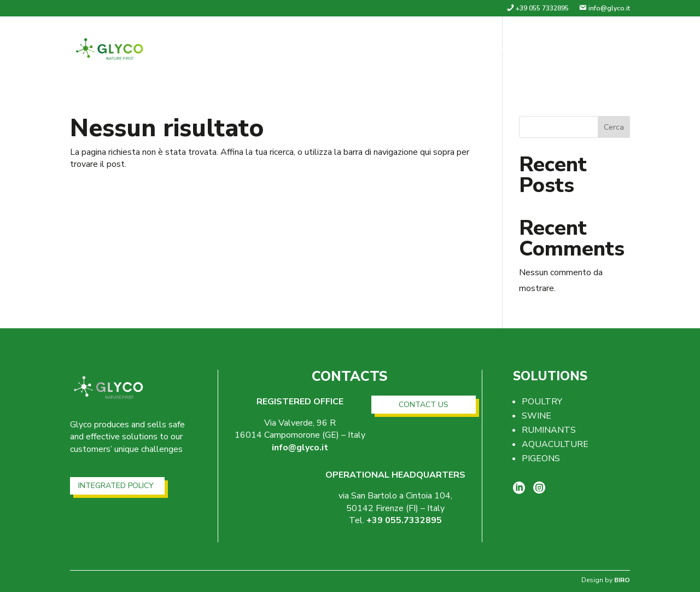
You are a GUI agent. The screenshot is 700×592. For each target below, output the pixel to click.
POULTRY (542, 402)
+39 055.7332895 (404, 520)
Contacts (605, 51)
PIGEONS (541, 458)
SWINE (536, 416)
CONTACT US (424, 405)
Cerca (614, 127)
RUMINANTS (549, 430)
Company (465, 51)
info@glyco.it (300, 448)
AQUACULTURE (555, 444)
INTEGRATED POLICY (116, 486)
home (416, 51)
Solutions (528, 51)
